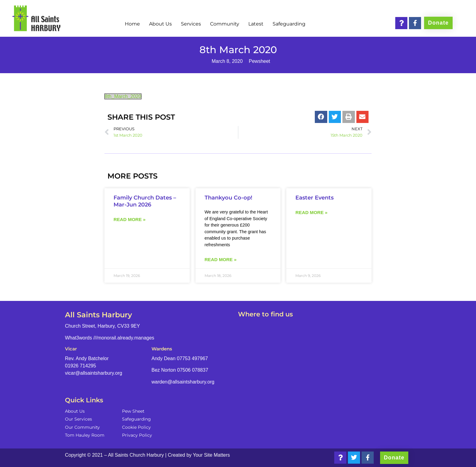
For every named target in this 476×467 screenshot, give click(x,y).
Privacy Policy (137, 435)
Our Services (78, 419)
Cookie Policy (136, 427)
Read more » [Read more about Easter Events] (311, 212)
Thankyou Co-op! (228, 198)
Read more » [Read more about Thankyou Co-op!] (221, 259)
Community (225, 24)
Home (132, 24)
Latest (256, 24)
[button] (321, 117)
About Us (160, 24)
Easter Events (314, 198)
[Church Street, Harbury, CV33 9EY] (325, 370)
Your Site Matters (211, 455)
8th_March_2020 (123, 96)
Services (191, 24)
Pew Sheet (133, 411)
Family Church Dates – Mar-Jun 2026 (145, 201)
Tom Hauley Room (85, 435)
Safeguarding (289, 24)
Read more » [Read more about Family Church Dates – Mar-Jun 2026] (129, 219)
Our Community (82, 427)
